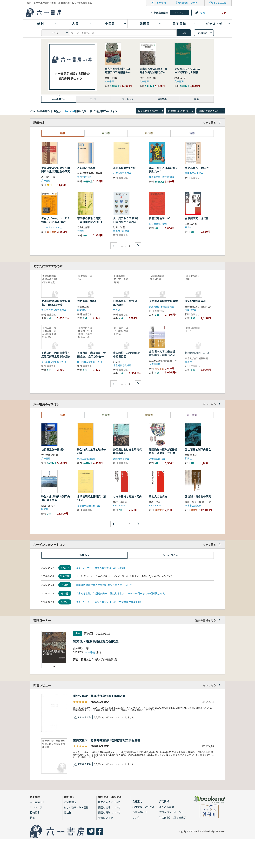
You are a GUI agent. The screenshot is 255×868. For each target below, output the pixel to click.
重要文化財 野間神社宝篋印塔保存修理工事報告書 (107, 740)
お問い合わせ (140, 812)
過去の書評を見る (206, 620)
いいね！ (82, 717)
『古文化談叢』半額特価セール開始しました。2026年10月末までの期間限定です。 (121, 593)
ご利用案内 (160, 3)
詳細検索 (203, 33)
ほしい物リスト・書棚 (76, 807)
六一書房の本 (37, 802)
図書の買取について (209, 111)
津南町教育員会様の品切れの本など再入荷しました (104, 585)
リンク (136, 817)
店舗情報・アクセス (189, 3)
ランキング (36, 807)
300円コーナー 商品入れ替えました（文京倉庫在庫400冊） (109, 602)
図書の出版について (178, 111)
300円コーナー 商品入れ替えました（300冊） (102, 568)
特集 (32, 818)
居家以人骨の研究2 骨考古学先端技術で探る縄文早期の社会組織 (153, 72)
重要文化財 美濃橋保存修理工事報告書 (99, 696)
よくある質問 (220, 3)
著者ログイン (106, 818)
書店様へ (69, 812)
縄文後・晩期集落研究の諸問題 (96, 641)
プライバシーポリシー (171, 812)
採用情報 (164, 801)
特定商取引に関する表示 (173, 817)
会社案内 (137, 801)
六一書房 (109, 81)
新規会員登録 (161, 13)
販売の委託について (148, 111)
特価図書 (35, 812)
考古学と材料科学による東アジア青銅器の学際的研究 (118, 72)
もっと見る (209, 122)
